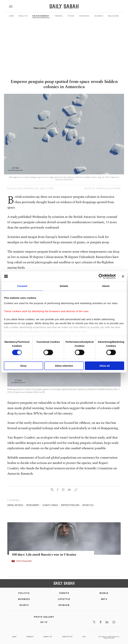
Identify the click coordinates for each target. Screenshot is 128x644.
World (104, 593)
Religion (113, 16)
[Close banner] (123, 276)
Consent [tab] (22, 286)
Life (11, 16)
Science (99, 16)
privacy (30, 637)
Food (71, 16)
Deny (23, 366)
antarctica (88, 505)
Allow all (105, 366)
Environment (41, 16)
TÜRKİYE (64, 593)
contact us (67, 637)
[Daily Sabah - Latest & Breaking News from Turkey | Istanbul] (64, 6)
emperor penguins (70, 505)
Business (24, 599)
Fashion (84, 16)
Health (23, 16)
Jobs (14, 637)
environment (33, 505)
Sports (24, 605)
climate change (50, 505)
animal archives (15, 505)
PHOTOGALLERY (24, 561)
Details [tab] (64, 286)
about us (48, 637)
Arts (104, 599)
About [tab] (106, 286)
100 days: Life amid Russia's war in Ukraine (44, 555)
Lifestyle (64, 599)
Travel (59, 16)
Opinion (64, 605)
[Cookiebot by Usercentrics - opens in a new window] (101, 276)
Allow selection (64, 366)
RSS (84, 637)
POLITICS (24, 593)
